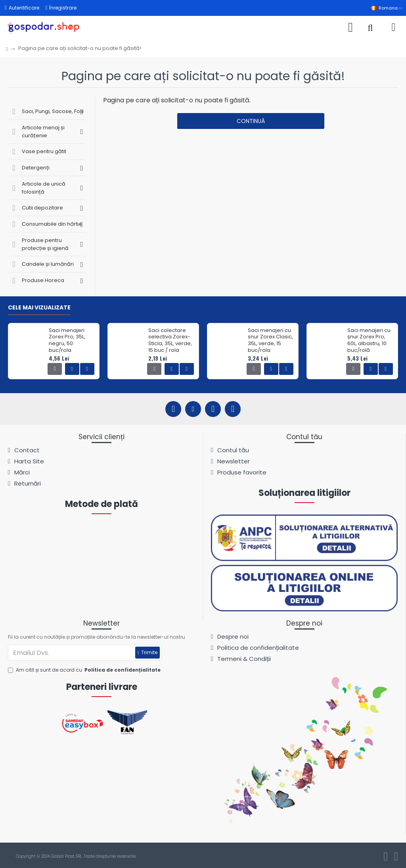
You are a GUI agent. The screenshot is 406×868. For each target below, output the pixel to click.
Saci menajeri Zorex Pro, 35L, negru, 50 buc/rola (67, 341)
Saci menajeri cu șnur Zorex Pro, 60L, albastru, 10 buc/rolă (369, 341)
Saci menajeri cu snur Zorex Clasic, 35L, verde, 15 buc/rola (270, 341)
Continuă (251, 121)
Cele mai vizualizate (39, 308)
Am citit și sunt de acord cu (85, 670)
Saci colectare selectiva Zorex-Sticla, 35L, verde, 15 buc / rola (170, 341)
